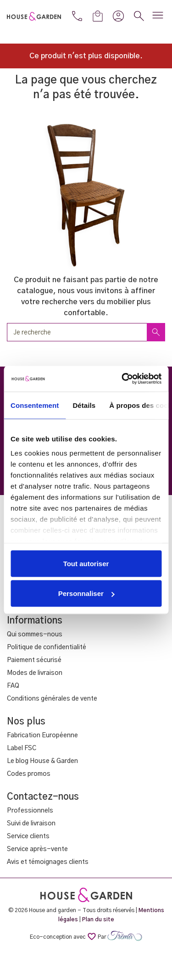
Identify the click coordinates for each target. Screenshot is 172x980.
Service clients (28, 836)
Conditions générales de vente (52, 699)
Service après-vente (37, 849)
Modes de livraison (35, 673)
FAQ (13, 686)
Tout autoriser (86, 563)
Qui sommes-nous (35, 635)
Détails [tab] (84, 405)
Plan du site (98, 919)
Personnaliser (86, 593)
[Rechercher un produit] (86, 332)
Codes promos (29, 774)
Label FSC (22, 748)
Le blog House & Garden (42, 761)
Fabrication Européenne (42, 735)
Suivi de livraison (31, 824)
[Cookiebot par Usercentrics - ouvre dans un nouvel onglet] (122, 379)
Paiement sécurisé (34, 660)
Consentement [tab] (35, 405)
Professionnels (30, 811)
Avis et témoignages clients (48, 862)
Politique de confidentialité (47, 647)
